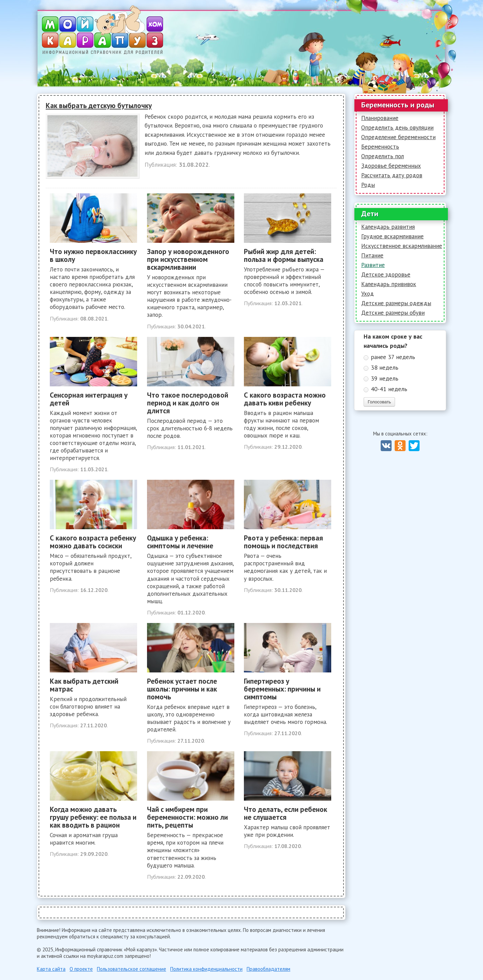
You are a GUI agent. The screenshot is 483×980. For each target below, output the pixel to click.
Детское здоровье (386, 274)
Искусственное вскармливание (402, 246)
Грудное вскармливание (392, 236)
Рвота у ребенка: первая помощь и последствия (283, 542)
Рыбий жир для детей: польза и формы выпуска (284, 255)
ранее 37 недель (393, 357)
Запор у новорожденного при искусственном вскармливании (188, 259)
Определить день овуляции (397, 128)
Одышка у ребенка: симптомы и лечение (180, 542)
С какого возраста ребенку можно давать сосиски (93, 542)
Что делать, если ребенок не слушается (286, 813)
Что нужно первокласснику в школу (93, 255)
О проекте (81, 969)
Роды (368, 185)
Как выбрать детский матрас (84, 685)
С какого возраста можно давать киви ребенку (285, 399)
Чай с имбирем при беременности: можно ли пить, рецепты (187, 817)
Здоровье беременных (391, 166)
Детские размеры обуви (393, 313)
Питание (372, 255)
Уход (368, 294)
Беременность (380, 147)
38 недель (385, 367)
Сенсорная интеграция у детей (89, 399)
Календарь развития (388, 227)
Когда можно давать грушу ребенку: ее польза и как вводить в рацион (93, 817)
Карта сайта (51, 969)
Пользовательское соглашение (131, 969)
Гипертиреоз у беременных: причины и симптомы (282, 689)
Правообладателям (268, 969)
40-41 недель (389, 389)
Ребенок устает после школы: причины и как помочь (182, 689)
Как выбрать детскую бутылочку (99, 106)
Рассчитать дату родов (392, 175)
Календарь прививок (389, 284)
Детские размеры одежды (396, 303)
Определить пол (383, 156)
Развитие (373, 265)
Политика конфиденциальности (206, 969)
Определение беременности (398, 137)
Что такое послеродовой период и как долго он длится (188, 403)
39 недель (385, 378)
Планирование (380, 118)
